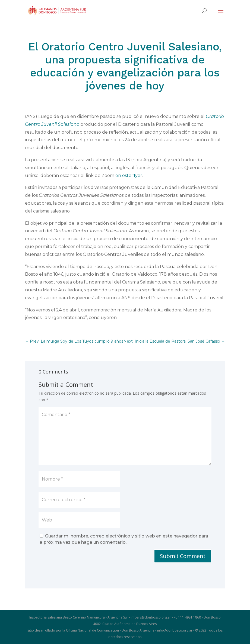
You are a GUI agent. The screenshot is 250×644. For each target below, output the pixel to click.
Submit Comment (183, 556)
